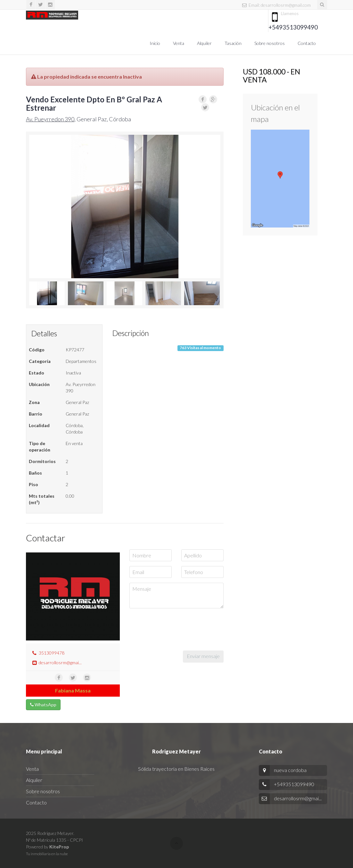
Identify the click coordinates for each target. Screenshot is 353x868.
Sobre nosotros (270, 43)
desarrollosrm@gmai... (60, 662)
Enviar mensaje (203, 656)
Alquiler (204, 43)
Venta (179, 43)
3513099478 (52, 653)
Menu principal (44, 751)
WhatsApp (43, 705)
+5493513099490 (293, 27)
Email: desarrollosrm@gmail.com (276, 5)
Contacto (307, 43)
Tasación (233, 43)
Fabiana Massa (73, 690)
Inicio (155, 43)
